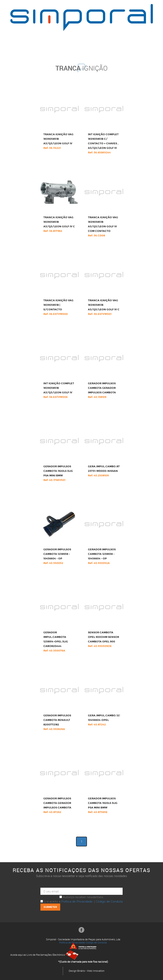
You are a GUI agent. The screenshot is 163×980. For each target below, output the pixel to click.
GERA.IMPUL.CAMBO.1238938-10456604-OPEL (108, 720)
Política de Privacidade (77, 902)
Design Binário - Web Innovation (87, 971)
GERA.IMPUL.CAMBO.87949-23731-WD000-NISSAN (107, 471)
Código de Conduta (109, 902)
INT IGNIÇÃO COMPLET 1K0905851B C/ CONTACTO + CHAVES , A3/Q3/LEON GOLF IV (103, 144)
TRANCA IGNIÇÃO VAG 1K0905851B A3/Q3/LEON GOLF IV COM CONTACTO (103, 227)
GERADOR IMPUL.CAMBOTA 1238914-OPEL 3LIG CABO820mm (56, 642)
